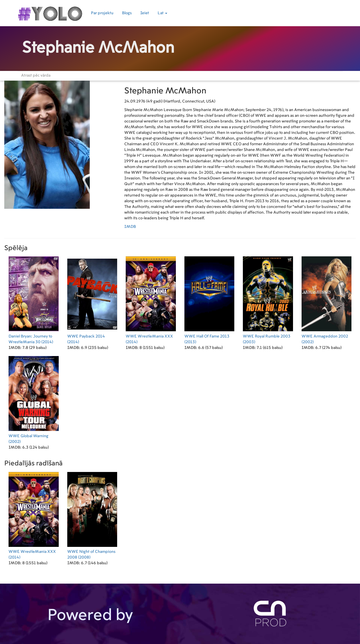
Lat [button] (162, 13)
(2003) (268, 299)
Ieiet (145, 13)
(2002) (327, 299)
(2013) (210, 299)
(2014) (34, 299)
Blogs (127, 13)
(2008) (92, 515)
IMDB (130, 227)
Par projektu (102, 13)
